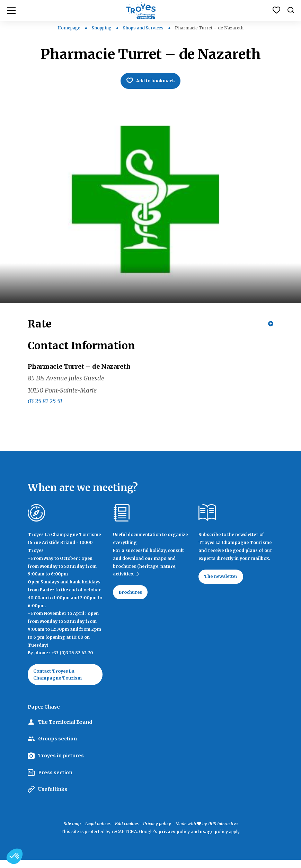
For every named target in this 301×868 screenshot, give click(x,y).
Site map (72, 832)
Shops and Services (144, 28)
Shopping (102, 28)
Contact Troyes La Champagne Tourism (62, 681)
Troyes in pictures (61, 764)
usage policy (214, 839)
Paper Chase (44, 715)
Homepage (69, 28)
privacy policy (174, 839)
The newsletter (225, 583)
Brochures (133, 599)
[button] (15, 856)
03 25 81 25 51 (45, 406)
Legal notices (98, 832)
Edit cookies (127, 832)
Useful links (53, 797)
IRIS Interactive (223, 832)
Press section (55, 781)
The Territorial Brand (65, 730)
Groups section (57, 747)
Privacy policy (157, 832)
